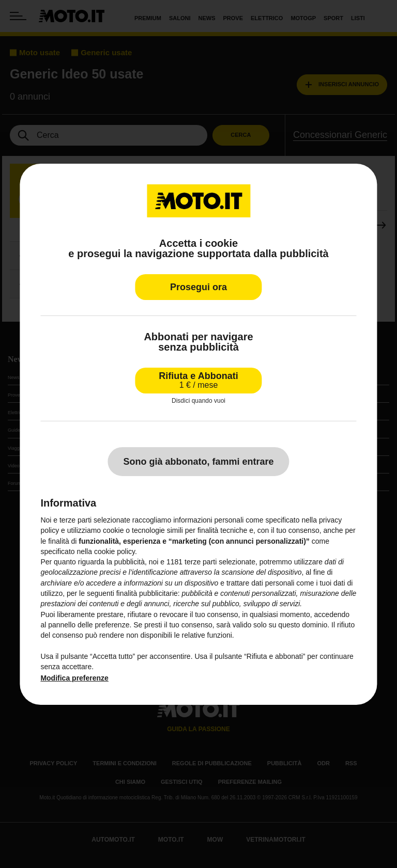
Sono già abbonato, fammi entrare (198, 462)
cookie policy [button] (114, 551)
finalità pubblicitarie (147, 593)
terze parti (201, 562)
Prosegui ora (198, 287)
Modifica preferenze (74, 678)
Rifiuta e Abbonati (198, 380)
